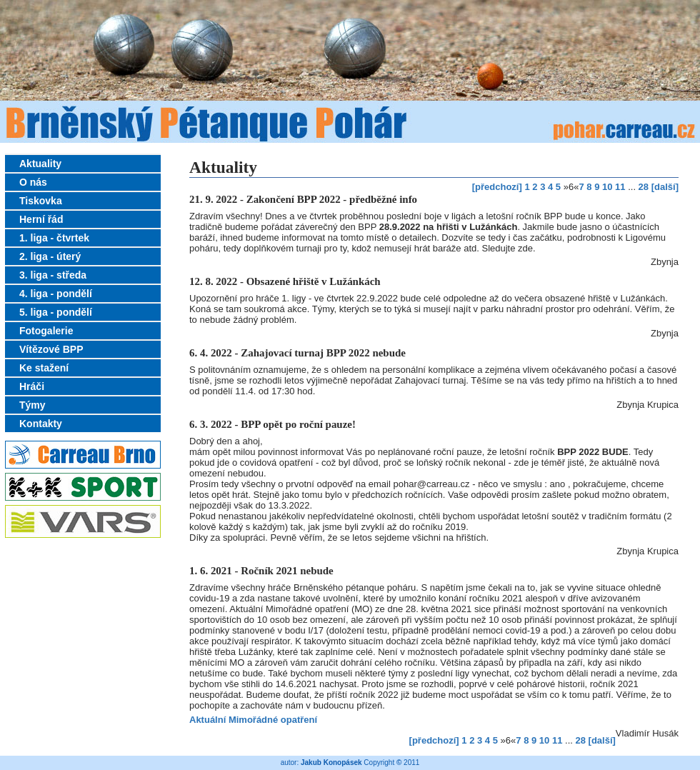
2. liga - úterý (50, 256)
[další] (665, 187)
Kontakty (41, 424)
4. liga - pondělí (56, 294)
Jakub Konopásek (331, 762)
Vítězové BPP (51, 349)
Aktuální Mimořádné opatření (253, 720)
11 (620, 187)
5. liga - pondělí (56, 312)
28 (644, 187)
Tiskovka (41, 201)
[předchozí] (497, 187)
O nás (33, 182)
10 (607, 187)
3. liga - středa (53, 275)
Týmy (32, 405)
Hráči (32, 386)
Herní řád (41, 219)
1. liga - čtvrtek (54, 238)
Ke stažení (44, 368)
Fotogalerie (46, 331)
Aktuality (40, 164)
